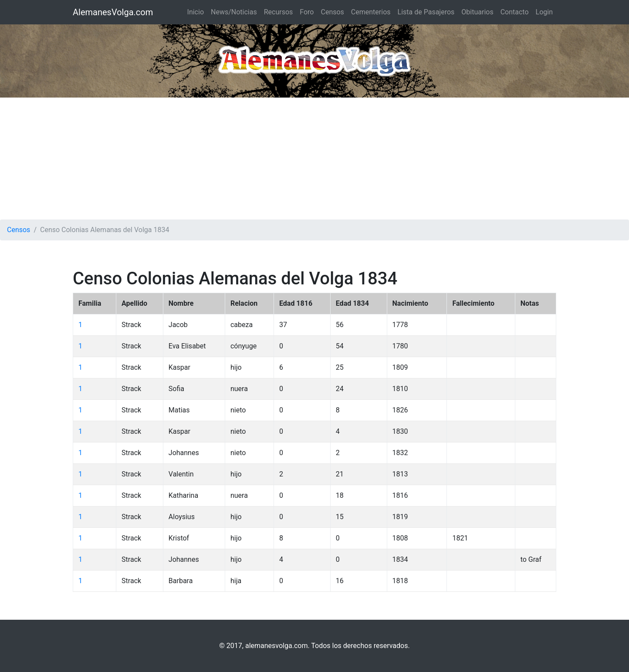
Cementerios (371, 12)
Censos (332, 12)
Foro (307, 12)
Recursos (279, 12)
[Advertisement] (314, 159)
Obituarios (477, 12)
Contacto (515, 12)
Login (544, 12)
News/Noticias (234, 12)
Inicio (196, 12)
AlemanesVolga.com (113, 12)
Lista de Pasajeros (426, 12)
